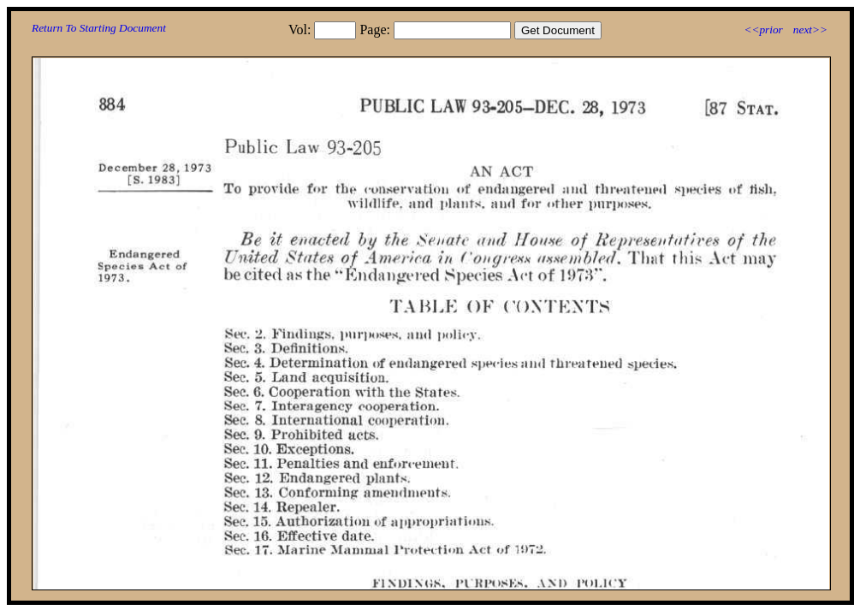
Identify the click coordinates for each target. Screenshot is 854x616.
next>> (810, 30)
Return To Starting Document (99, 28)
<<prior (763, 30)
